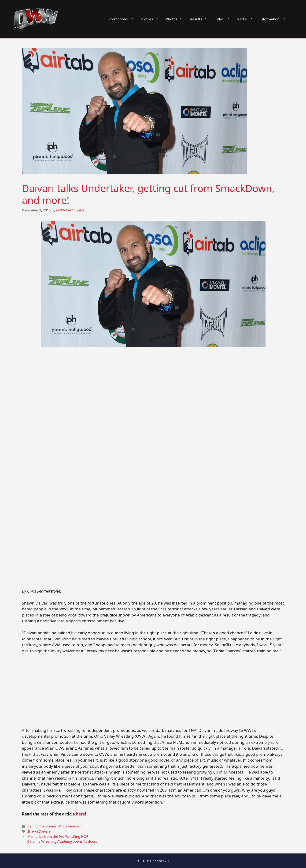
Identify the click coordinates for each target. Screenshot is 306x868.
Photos (176, 19)
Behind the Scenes (42, 826)
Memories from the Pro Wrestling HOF (58, 836)
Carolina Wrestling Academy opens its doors (62, 841)
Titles (224, 19)
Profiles (152, 19)
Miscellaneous (70, 826)
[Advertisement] (153, 553)
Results (201, 19)
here (80, 814)
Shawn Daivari (39, 831)
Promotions (123, 19)
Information (274, 19)
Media (246, 19)
